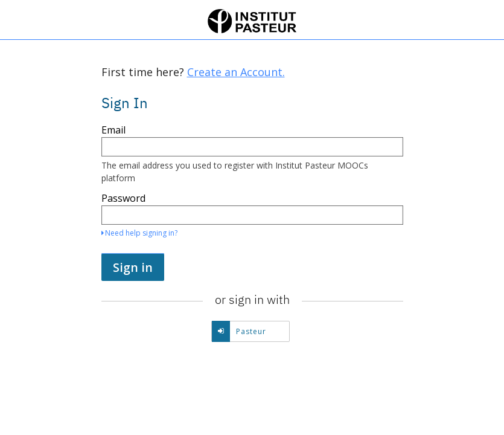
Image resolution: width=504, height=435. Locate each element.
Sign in (133, 267)
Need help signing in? (139, 233)
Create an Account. (236, 72)
